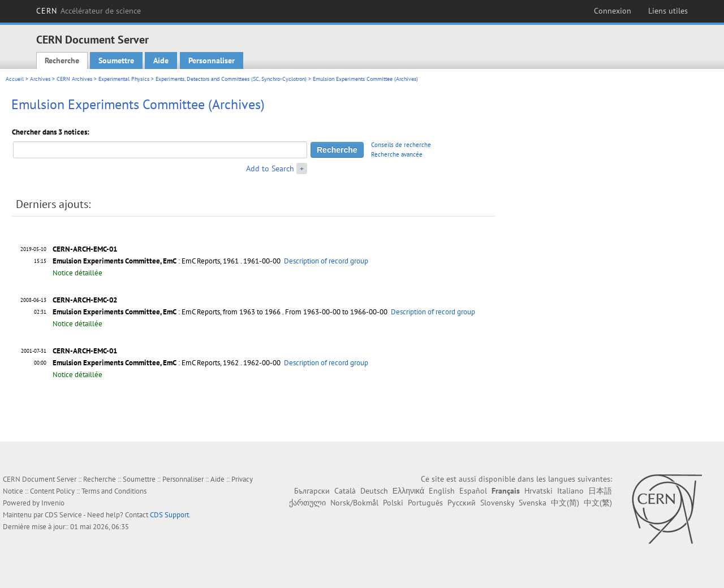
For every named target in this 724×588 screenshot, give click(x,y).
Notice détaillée (77, 273)
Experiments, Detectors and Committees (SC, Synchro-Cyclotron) (231, 79)
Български (312, 491)
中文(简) (565, 503)
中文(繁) (598, 503)
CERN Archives (74, 79)
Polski (393, 503)
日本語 (600, 491)
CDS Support (169, 515)
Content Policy (52, 491)
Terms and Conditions (114, 491)
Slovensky (497, 503)
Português (425, 503)
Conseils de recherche (401, 145)
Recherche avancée (397, 154)
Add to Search (270, 168)
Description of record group (326, 261)
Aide (161, 60)
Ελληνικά (408, 491)
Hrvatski (538, 491)
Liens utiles (668, 11)
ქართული (307, 503)
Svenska (533, 503)
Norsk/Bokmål (354, 503)
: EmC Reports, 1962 (146, 363)
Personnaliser (212, 60)
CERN (89, 11)
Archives (40, 79)
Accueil (15, 79)
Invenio (53, 503)
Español (473, 491)
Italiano (570, 491)
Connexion (613, 11)
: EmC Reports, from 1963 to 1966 (167, 312)
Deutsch (374, 491)
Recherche (62, 60)
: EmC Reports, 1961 (146, 261)
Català (345, 491)
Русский (462, 503)
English (442, 491)
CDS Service (63, 515)
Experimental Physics (124, 79)
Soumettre (116, 60)
